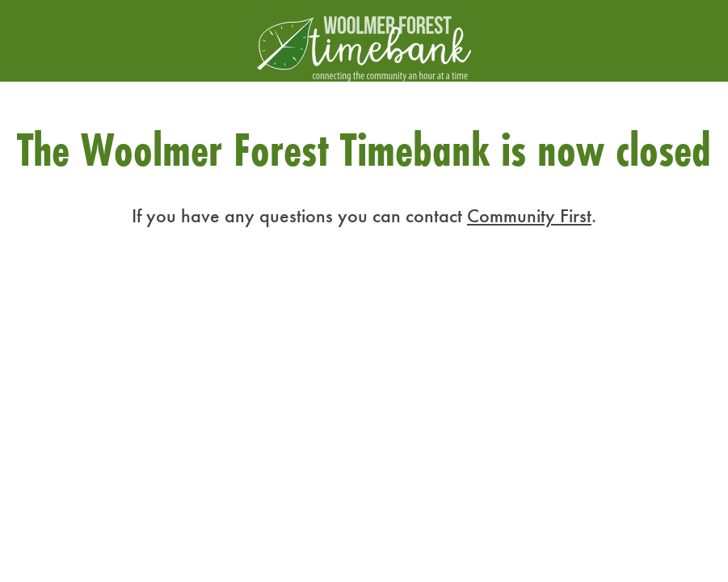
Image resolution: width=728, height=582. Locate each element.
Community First (529, 215)
